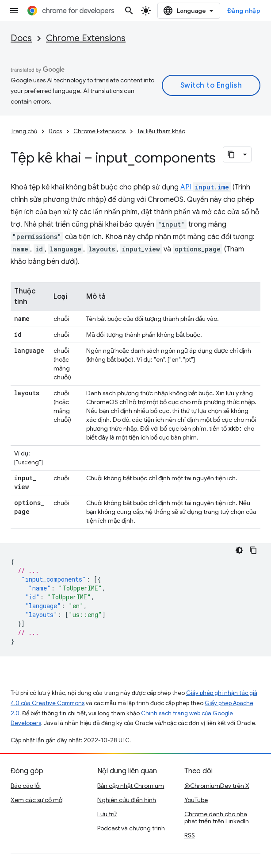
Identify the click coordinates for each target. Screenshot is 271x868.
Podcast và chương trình (131, 828)
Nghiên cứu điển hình (127, 800)
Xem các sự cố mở (36, 800)
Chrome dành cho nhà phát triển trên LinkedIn (217, 818)
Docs (21, 38)
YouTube (196, 800)
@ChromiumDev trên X (217, 786)
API (206, 187)
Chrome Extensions (86, 38)
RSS (190, 835)
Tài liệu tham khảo (161, 131)
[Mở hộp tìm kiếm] (129, 11)
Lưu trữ (107, 814)
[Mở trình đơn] (14, 11)
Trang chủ (24, 131)
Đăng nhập (244, 11)
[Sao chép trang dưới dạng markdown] (231, 154)
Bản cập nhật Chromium (131, 786)
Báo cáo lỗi (26, 786)
